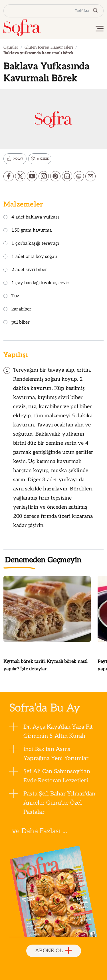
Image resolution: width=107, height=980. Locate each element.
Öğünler (11, 47)
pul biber (17, 323)
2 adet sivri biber (25, 270)
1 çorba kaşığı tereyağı (31, 244)
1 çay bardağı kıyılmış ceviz (37, 283)
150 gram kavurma (28, 231)
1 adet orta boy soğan (30, 257)
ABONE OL (53, 951)
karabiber (18, 309)
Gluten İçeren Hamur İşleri (49, 47)
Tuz (11, 296)
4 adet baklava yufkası (31, 218)
